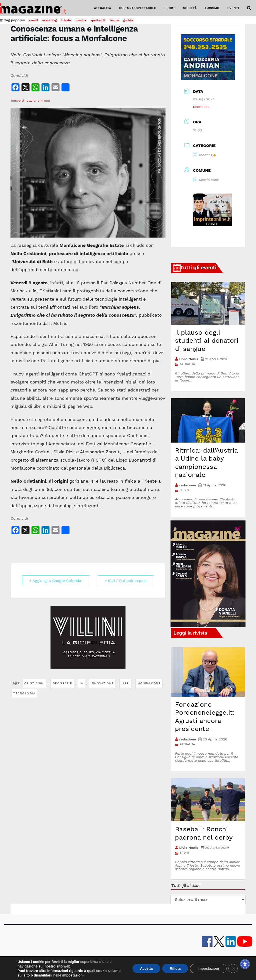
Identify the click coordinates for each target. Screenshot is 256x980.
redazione (188, 485)
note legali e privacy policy (156, 965)
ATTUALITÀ (103, 8)
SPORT (170, 8)
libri (126, 683)
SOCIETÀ (190, 8)
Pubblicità (126, 965)
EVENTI (233, 8)
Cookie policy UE (192, 965)
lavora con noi (105, 965)
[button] (249, 8)
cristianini (34, 683)
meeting (204, 155)
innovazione (102, 683)
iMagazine (59, 965)
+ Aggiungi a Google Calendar (56, 581)
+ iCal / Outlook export (126, 581)
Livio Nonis (189, 359)
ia (81, 683)
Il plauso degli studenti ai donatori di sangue (207, 341)
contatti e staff (80, 965)
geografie (62, 683)
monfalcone (149, 683)
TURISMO (212, 8)
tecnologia (24, 694)
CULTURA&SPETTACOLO (138, 8)
